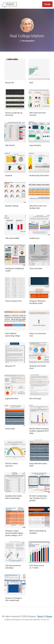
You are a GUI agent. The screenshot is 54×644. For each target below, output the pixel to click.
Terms (40, 616)
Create (47, 4)
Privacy (49, 616)
